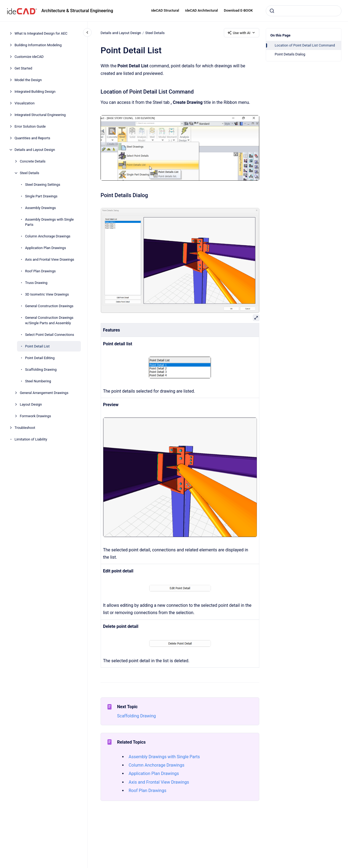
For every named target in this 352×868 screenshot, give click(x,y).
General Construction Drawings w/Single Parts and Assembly (49, 320)
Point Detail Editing (40, 358)
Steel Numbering (38, 381)
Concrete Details (33, 161)
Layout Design (31, 404)
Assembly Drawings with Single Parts (49, 222)
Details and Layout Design (35, 150)
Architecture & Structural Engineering (77, 11)
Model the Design (28, 80)
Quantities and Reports (32, 138)
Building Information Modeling (38, 45)
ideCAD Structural (165, 10)
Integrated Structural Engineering (40, 115)
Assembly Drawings (41, 208)
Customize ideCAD (29, 57)
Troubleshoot (25, 428)
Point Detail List (37, 346)
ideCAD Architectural (202, 10)
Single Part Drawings (41, 196)
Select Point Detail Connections (50, 335)
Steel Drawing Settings (43, 185)
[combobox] (304, 11)
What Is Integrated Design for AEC (41, 33)
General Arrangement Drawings (44, 393)
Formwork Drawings (35, 416)
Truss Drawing (36, 283)
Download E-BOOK (238, 10)
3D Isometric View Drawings (47, 294)
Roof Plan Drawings (40, 271)
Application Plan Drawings (46, 248)
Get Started (23, 68)
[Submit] (272, 11)
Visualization (25, 103)
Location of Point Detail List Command (305, 45)
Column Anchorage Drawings (48, 236)
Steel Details (29, 173)
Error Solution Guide (30, 126)
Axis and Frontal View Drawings (50, 259)
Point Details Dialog (290, 54)
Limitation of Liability (31, 439)
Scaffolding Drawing (41, 370)
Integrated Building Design (35, 92)
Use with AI (242, 33)
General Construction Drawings (49, 306)
